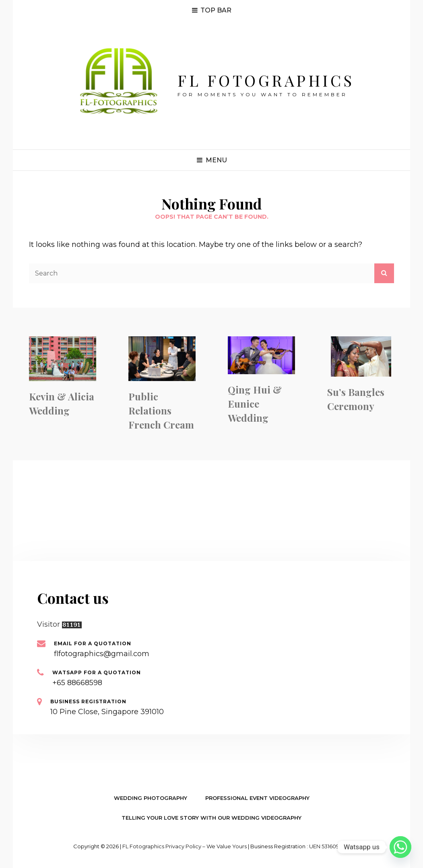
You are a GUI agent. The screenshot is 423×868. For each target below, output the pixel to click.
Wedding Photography (151, 798)
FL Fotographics (266, 80)
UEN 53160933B (329, 846)
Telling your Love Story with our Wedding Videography (211, 818)
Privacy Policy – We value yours (206, 846)
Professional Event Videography (257, 798)
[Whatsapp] (400, 847)
